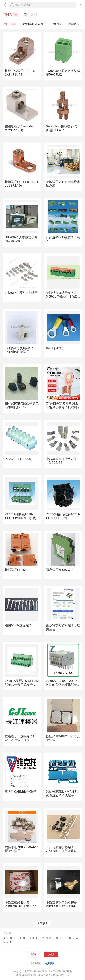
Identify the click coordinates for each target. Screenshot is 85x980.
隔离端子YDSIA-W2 (59, 570)
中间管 (57, 24)
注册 (51, 954)
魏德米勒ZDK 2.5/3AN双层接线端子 (22, 849)
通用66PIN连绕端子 (18, 625)
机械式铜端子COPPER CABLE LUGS (20, 73)
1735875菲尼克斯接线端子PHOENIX (63, 73)
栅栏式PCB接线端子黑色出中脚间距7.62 (22, 405)
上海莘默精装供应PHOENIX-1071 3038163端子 (22, 906)
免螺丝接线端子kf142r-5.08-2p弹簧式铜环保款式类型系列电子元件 (62, 296)
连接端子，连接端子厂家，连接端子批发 (20, 738)
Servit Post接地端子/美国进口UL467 (62, 128)
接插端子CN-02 (15, 570)
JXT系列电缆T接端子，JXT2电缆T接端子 (21, 350)
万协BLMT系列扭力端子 (21, 293)
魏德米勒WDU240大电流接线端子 (63, 738)
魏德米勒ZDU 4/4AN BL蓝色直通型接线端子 (62, 794)
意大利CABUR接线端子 (21, 792)
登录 (34, 954)
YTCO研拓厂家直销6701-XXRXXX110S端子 (63, 516)
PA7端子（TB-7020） (20, 459)
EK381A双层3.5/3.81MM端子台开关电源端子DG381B (22, 685)
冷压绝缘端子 (55, 348)
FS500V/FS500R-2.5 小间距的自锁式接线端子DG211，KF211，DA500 (63, 685)
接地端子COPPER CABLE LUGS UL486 (22, 184)
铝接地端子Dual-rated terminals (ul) (20, 128)
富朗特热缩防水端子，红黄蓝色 (63, 627)
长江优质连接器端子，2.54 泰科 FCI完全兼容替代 (63, 851)
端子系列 (10, 24)
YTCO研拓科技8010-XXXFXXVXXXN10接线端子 (22, 518)
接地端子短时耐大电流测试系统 (63, 184)
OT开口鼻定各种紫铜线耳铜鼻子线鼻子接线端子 (63, 405)
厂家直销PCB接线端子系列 (63, 239)
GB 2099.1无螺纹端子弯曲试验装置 (21, 239)
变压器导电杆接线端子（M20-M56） (62, 461)
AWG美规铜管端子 (35, 24)
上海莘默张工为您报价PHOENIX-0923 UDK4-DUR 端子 (62, 906)
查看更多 (42, 924)
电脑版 (49, 963)
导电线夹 (74, 24)
